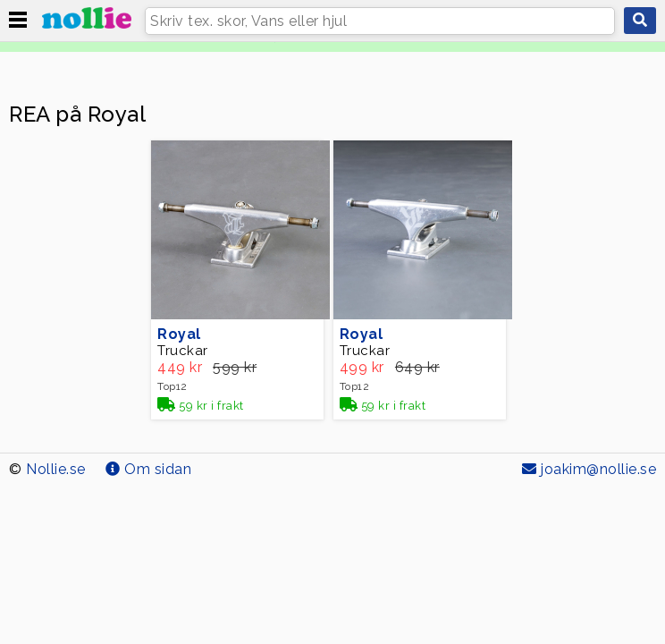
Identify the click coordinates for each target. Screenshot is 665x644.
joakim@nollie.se (589, 469)
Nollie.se (56, 469)
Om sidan (148, 469)
